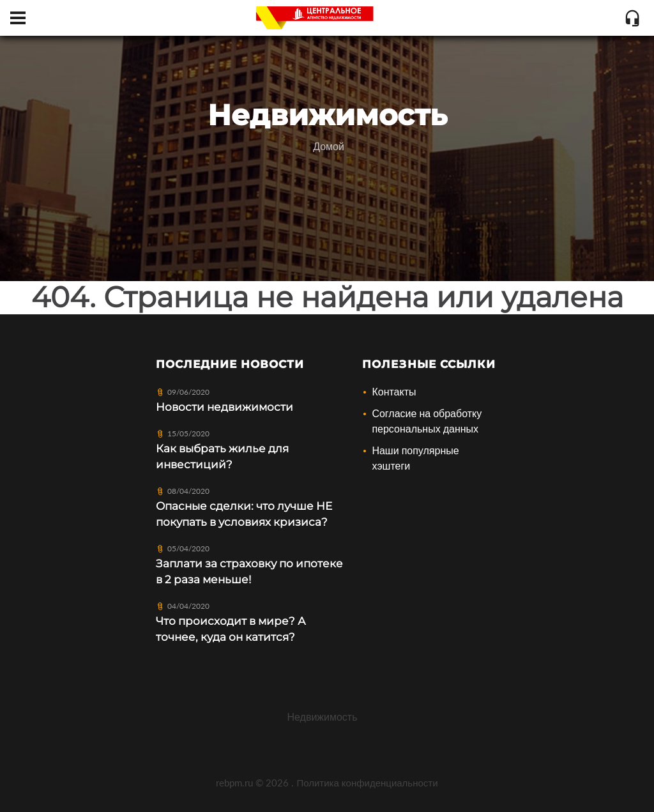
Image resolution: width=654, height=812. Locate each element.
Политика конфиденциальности (367, 783)
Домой (329, 146)
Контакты (394, 391)
